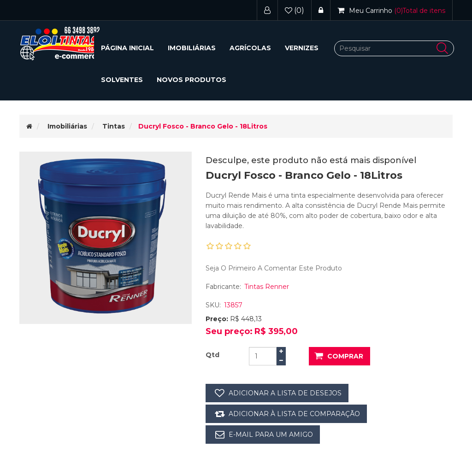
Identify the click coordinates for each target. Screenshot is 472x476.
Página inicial (127, 48)
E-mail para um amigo (271, 435)
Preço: (217, 319)
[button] (192, 48)
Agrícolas (250, 48)
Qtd (212, 355)
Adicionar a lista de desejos (285, 393)
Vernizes (302, 48)
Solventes (122, 80)
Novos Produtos (192, 80)
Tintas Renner (267, 287)
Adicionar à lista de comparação (294, 414)
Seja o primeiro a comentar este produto (274, 268)
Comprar (345, 356)
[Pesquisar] (394, 48)
